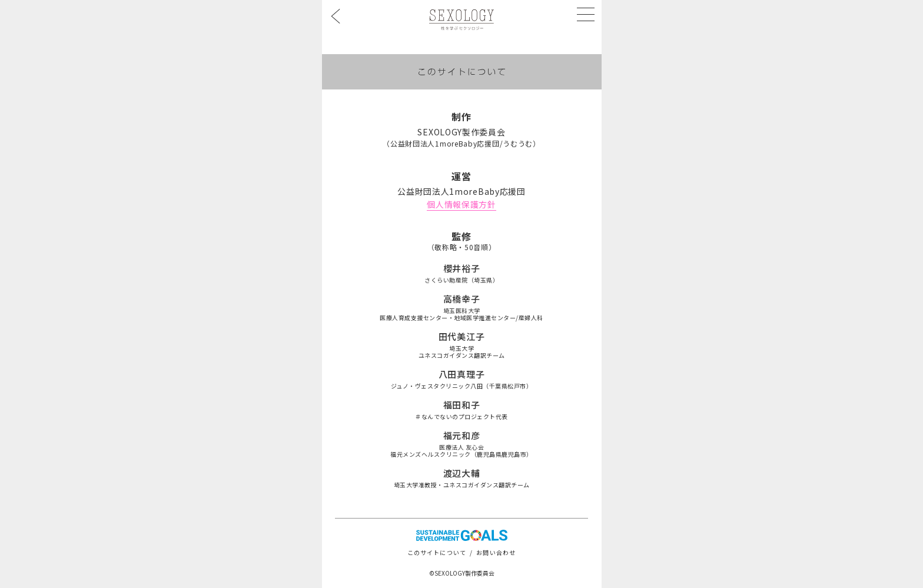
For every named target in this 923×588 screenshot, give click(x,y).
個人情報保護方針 (462, 204)
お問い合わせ (496, 552)
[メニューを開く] (586, 14)
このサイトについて (437, 552)
